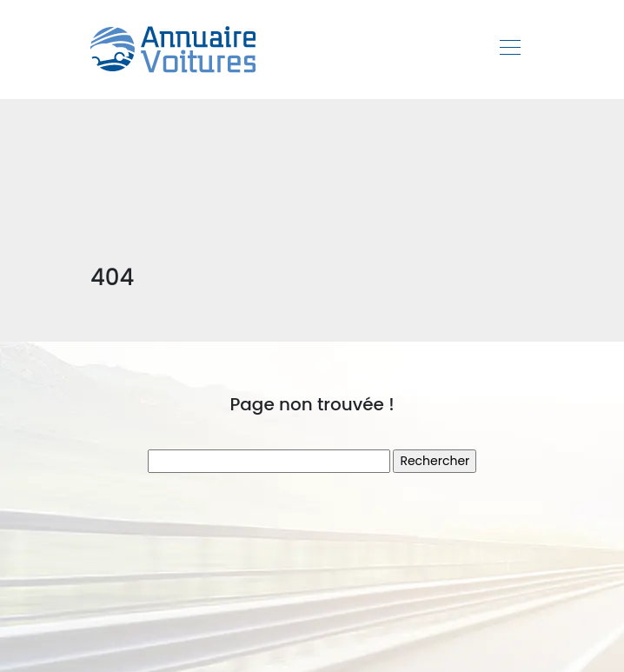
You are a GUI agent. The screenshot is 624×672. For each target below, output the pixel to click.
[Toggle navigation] (509, 50)
